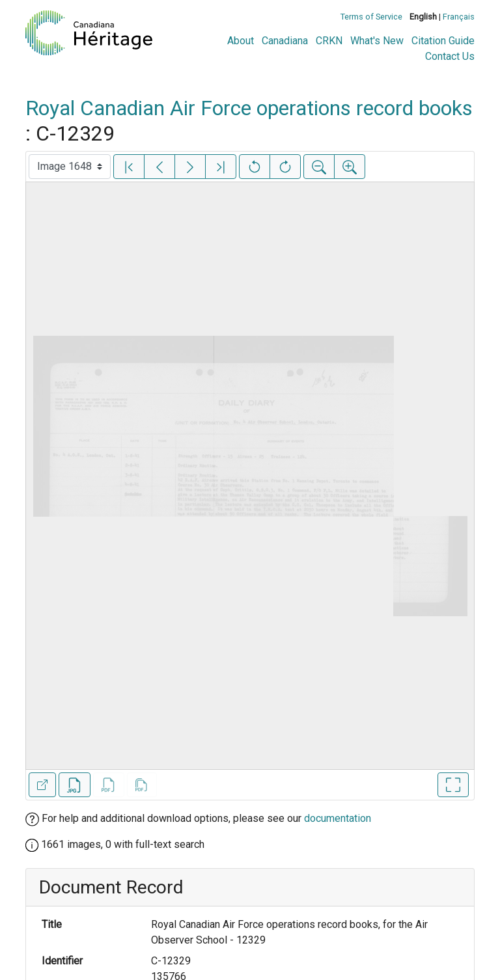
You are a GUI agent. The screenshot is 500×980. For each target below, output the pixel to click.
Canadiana (285, 41)
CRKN (329, 41)
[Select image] (70, 167)
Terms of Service (371, 17)
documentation (338, 818)
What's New (377, 41)
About (241, 41)
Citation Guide (443, 41)
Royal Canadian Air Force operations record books (249, 108)
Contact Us (450, 56)
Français (459, 17)
